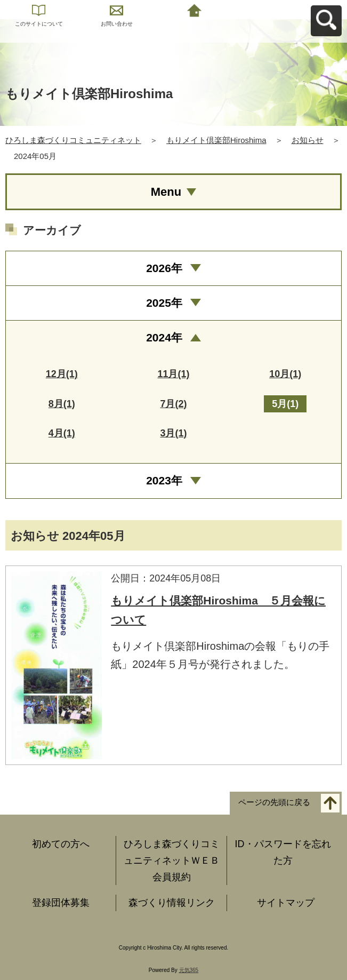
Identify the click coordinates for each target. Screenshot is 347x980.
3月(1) (173, 433)
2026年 (164, 268)
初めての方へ (61, 844)
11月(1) (173, 374)
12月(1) (62, 374)
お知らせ (308, 140)
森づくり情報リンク (172, 903)
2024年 (164, 337)
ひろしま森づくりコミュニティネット (73, 140)
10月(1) (285, 374)
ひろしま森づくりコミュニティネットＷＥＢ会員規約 (172, 860)
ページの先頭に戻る (274, 803)
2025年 (164, 303)
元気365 (189, 970)
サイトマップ (286, 903)
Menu (166, 192)
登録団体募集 (61, 903)
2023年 (164, 480)
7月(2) (173, 404)
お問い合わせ (117, 24)
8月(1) (62, 404)
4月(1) (62, 433)
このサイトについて (39, 24)
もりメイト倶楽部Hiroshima (216, 140)
